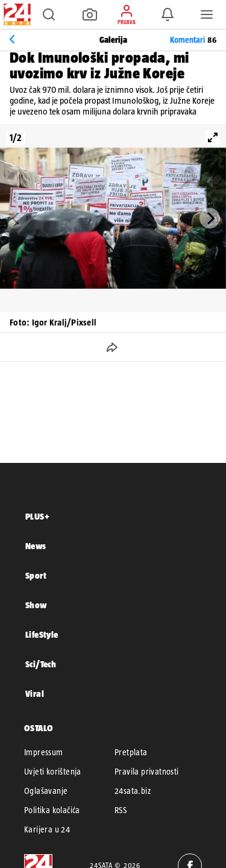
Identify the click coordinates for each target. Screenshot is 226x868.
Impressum (44, 752)
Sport (36, 575)
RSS (121, 810)
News (36, 546)
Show (36, 605)
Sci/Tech (41, 664)
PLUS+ (37, 516)
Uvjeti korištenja (53, 772)
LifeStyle (42, 634)
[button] (49, 14)
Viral (35, 693)
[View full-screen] (213, 137)
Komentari (193, 40)
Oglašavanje (46, 791)
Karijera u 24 (47, 829)
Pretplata (131, 752)
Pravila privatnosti (147, 772)
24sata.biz (133, 791)
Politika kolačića (52, 810)
